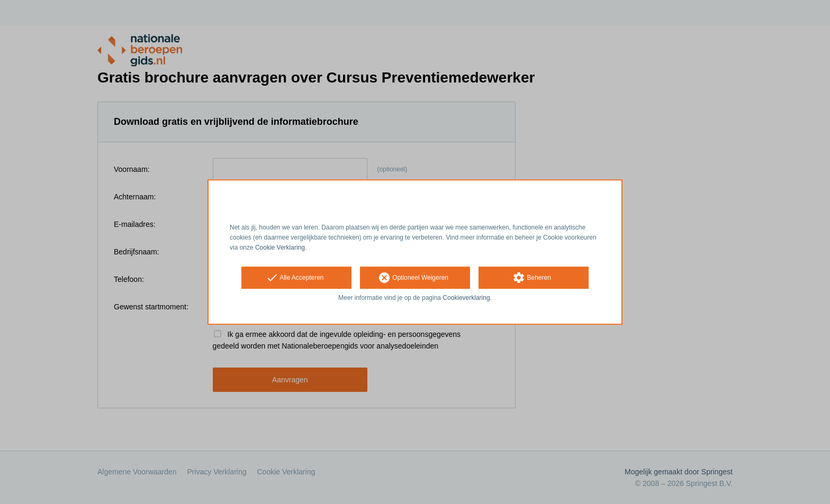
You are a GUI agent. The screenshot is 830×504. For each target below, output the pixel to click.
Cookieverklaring (466, 298)
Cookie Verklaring (280, 248)
